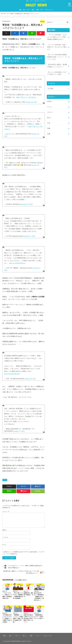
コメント (6, 511)
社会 (24, 10)
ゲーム (41, 10)
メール (5, 537)
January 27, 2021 (29, 236)
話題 (37, 10)
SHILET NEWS (36, 5)
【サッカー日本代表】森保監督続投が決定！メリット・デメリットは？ (57, 53)
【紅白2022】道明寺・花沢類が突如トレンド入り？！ (57, 61)
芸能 (20, 10)
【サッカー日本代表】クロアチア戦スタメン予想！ (57, 68)
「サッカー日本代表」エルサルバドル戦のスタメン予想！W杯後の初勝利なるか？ (57, 37)
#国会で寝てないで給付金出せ (26, 97)
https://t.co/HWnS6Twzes (17, 263)
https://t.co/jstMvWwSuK (12, 374)
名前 (4, 530)
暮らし (33, 10)
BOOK (49, 96)
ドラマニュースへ (49, 10)
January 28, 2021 (31, 102)
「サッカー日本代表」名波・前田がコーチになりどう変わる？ (57, 45)
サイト (4, 544)
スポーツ (28, 10)
